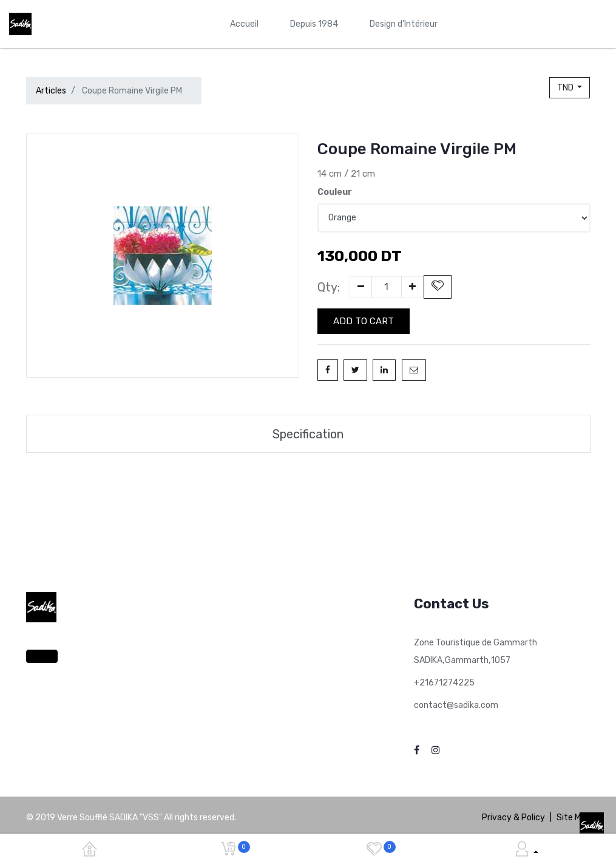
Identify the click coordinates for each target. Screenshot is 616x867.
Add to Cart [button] (364, 321)
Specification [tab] (308, 433)
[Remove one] (361, 287)
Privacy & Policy (513, 817)
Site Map (574, 817)
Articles (51, 91)
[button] (438, 287)
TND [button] (566, 88)
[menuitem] (244, 24)
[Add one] (412, 287)
